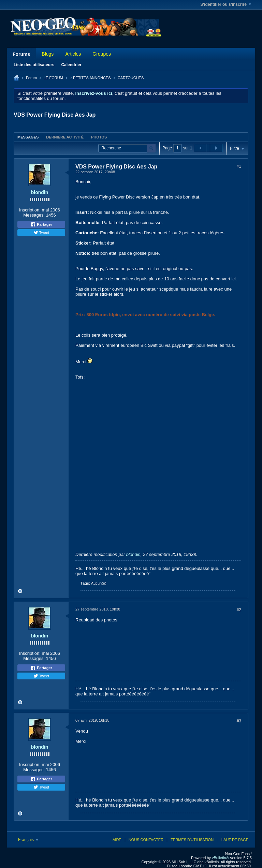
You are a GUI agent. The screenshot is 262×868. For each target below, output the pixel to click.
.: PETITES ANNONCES (90, 78)
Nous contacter (146, 840)
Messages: (34, 215)
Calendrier (71, 65)
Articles (73, 54)
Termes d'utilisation (192, 840)
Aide (117, 840)
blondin (40, 192)
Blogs (48, 54)
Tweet (41, 233)
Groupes (102, 54)
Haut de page (235, 840)
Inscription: (30, 210)
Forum (31, 78)
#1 (239, 166)
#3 (239, 721)
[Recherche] (127, 148)
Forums (21, 54)
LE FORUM (53, 78)
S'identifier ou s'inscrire (226, 4)
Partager (41, 224)
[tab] (28, 137)
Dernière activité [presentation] (65, 137)
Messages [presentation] (28, 137)
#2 (239, 610)
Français (28, 840)
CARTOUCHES (131, 78)
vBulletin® (220, 858)
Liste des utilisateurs (34, 65)
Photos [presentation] (99, 137)
